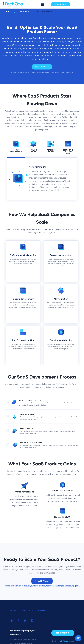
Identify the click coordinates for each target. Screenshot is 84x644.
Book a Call (61, 4)
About (13, 611)
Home (8, 12)
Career (42, 611)
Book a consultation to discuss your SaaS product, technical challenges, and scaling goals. (42, 586)
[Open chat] (78, 638)
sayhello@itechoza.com (65, 641)
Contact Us (27, 611)
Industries (22, 12)
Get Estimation (63, 633)
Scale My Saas (42, 67)
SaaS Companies (42, 12)
